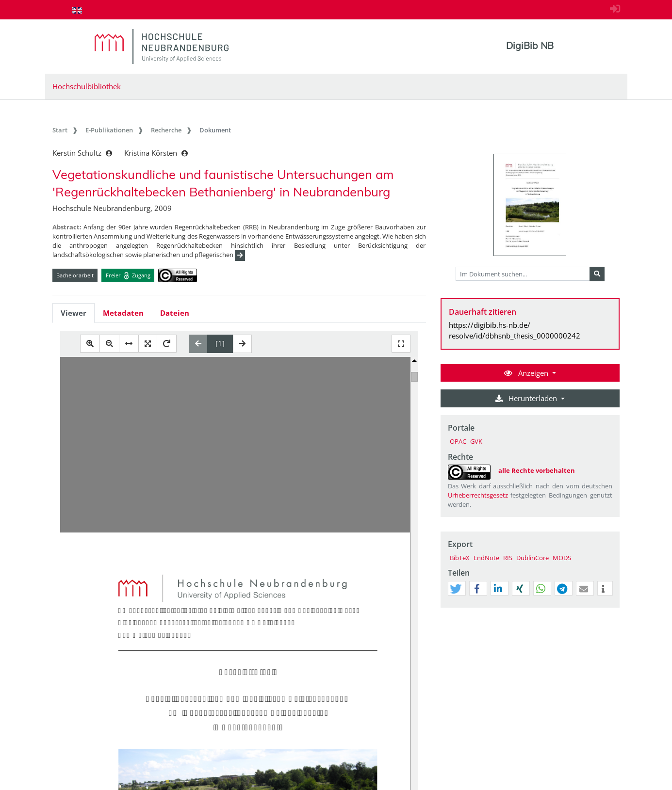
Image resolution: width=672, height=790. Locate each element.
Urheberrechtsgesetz (478, 495)
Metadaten (123, 313)
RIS (508, 558)
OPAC (458, 441)
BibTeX (460, 558)
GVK (476, 441)
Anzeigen (527, 373)
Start (60, 130)
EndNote (486, 558)
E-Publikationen (109, 130)
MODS (562, 558)
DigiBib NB (530, 46)
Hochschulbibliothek (87, 86)
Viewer (74, 313)
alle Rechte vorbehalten (537, 470)
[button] (456, 589)
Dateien (175, 313)
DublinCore (533, 558)
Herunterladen (527, 398)
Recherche (166, 130)
